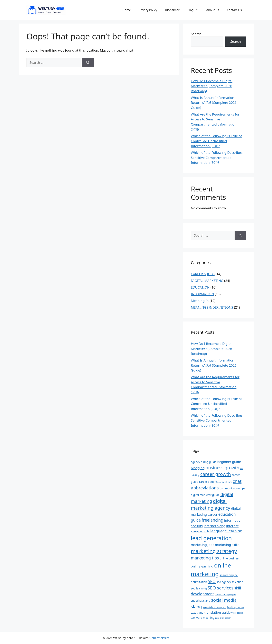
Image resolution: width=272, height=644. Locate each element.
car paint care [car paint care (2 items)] (225, 482)
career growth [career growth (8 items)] (216, 474)
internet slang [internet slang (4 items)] (215, 526)
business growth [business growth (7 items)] (222, 468)
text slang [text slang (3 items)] (197, 613)
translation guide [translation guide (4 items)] (217, 612)
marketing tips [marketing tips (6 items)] (205, 558)
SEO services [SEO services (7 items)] (220, 588)
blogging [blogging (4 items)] (198, 468)
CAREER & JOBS (203, 274)
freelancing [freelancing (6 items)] (213, 520)
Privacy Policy (148, 10)
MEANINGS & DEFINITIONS (212, 307)
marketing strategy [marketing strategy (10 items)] (214, 551)
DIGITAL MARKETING (207, 281)
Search (196, 34)
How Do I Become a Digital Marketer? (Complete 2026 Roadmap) (212, 86)
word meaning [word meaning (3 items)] (205, 618)
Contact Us (234, 10)
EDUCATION (200, 287)
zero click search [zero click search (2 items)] (223, 618)
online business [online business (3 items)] (230, 558)
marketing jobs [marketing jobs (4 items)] (203, 545)
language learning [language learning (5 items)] (226, 531)
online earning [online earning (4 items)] (202, 566)
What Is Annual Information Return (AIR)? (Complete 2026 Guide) (214, 103)
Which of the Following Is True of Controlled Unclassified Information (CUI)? (216, 141)
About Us (213, 10)
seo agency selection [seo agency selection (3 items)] (230, 582)
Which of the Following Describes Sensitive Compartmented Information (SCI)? (217, 158)
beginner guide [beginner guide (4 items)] (229, 462)
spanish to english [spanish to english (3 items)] (215, 607)
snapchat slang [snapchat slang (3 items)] (201, 601)
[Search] (88, 63)
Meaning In (200, 301)
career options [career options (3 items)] (208, 482)
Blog (195, 10)
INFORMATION (202, 294)
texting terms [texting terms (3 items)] (236, 607)
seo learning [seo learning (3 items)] (199, 588)
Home (127, 10)
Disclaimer (172, 10)
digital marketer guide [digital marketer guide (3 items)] (205, 495)
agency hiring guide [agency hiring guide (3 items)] (204, 462)
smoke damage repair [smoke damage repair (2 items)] (226, 595)
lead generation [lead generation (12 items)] (211, 538)
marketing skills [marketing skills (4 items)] (227, 545)
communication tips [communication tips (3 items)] (232, 488)
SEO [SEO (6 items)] (212, 581)
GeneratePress (159, 638)
